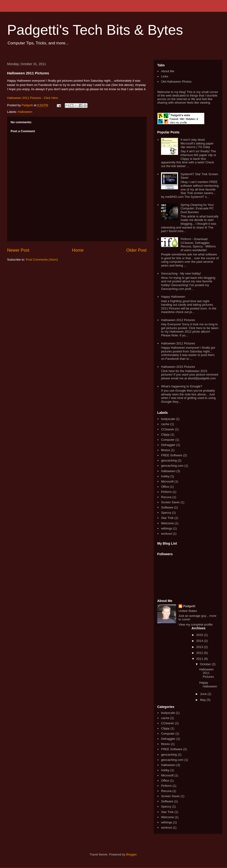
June (204, 694)
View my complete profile (196, 625)
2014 (200, 641)
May (203, 700)
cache (165, 424)
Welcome (167, 523)
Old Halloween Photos (176, 82)
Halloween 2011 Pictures (178, 343)
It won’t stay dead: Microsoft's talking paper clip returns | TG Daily (197, 143)
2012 (200, 653)
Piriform (166, 492)
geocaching (169, 460)
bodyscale (168, 419)
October (206, 664)
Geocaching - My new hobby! (181, 273)
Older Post (136, 250)
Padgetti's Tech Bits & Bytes (95, 30)
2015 (200, 635)
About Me (168, 71)
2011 (200, 659)
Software (167, 507)
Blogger (131, 854)
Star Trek (167, 518)
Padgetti (189, 606)
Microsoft (167, 481)
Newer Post (18, 250)
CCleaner (168, 429)
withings (167, 528)
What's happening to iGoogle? (182, 386)
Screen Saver (170, 502)
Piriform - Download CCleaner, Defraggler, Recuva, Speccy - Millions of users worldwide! (198, 245)
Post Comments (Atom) (42, 260)
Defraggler (168, 445)
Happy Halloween (173, 297)
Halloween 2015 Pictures (178, 367)
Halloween (25, 112)
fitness (166, 450)
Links (165, 76)
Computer (168, 440)
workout (166, 534)
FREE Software (172, 455)
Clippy (165, 434)
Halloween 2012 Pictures (178, 320)
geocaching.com (172, 466)
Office (165, 487)
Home (78, 250)
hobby (165, 476)
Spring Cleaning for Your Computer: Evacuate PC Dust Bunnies (197, 208)
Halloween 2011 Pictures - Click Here (33, 98)
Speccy (166, 513)
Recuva (166, 497)
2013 (200, 647)
